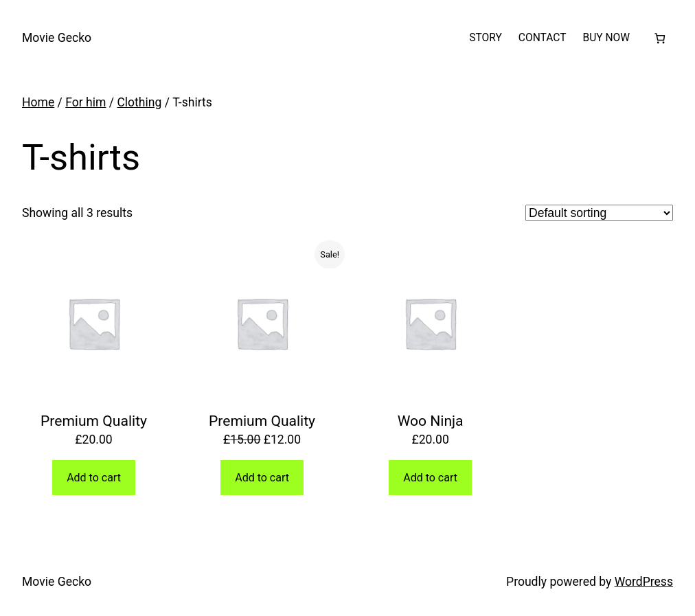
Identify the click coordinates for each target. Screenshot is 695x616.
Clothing (139, 102)
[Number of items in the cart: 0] (660, 38)
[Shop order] (599, 213)
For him (86, 102)
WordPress (644, 582)
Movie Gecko (57, 38)
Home (38, 102)
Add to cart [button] (94, 478)
